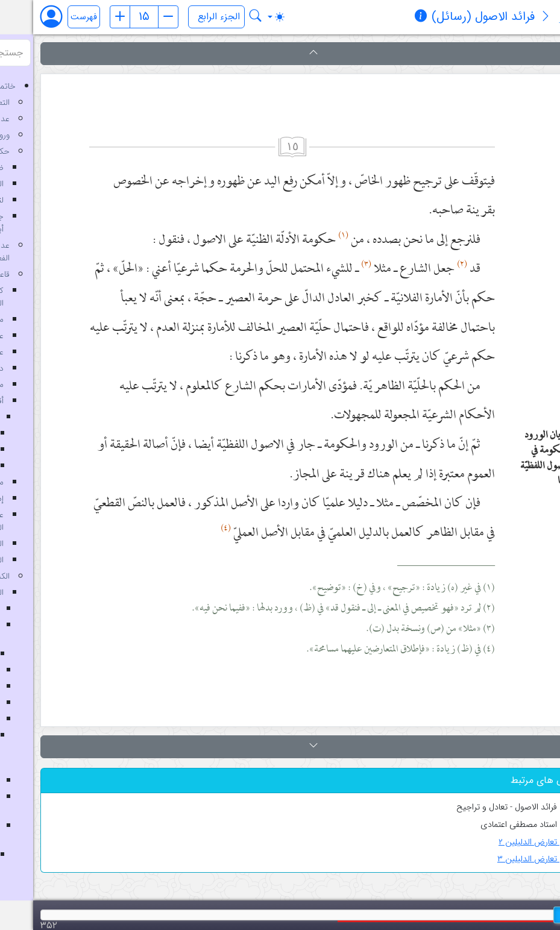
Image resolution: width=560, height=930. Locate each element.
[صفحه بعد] (135, 17)
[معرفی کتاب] (512, 17)
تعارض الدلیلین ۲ (504, 842)
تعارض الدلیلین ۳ (503, 859)
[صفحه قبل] (87, 17)
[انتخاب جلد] (183, 17)
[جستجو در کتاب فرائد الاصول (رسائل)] (222, 17)
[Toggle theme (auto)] (243, 17)
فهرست (51, 17)
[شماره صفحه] (111, 17)
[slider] (530, 915)
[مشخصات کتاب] (388, 17)
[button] (280, 54)
